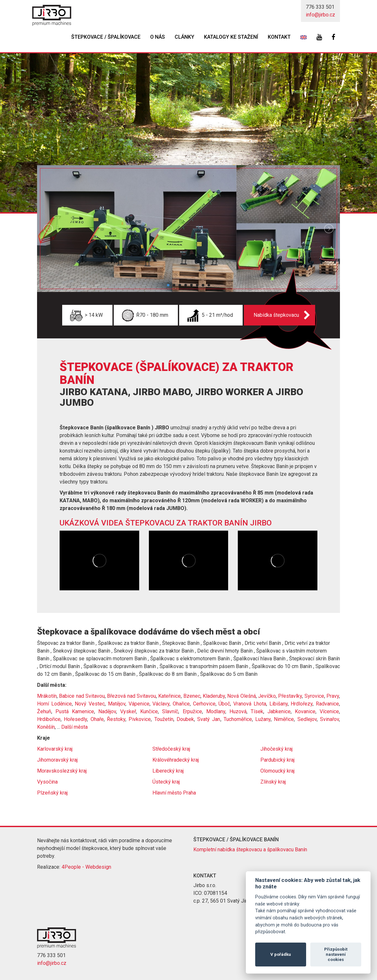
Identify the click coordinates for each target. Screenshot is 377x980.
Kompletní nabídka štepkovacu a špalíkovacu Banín (250, 850)
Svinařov (329, 719)
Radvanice (327, 704)
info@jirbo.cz (320, 15)
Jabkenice (279, 711)
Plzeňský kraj (52, 793)
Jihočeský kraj (276, 749)
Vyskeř (128, 711)
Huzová (238, 711)
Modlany (216, 711)
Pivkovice (140, 719)
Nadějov (107, 711)
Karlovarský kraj (55, 749)
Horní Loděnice (54, 704)
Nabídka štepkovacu (276, 315)
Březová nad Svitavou (131, 696)
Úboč (224, 704)
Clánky (184, 37)
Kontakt (279, 37)
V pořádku (281, 954)
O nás (158, 37)
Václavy (161, 704)
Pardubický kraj (277, 760)
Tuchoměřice (238, 719)
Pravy (333, 696)
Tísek (257, 711)
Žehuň (44, 711)
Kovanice (305, 711)
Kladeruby (214, 696)
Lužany (263, 719)
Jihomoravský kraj (57, 760)
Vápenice (139, 704)
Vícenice (329, 711)
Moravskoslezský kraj (62, 771)
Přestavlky (290, 696)
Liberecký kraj (168, 771)
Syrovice (314, 696)
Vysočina (47, 782)
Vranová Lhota (250, 704)
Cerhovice (204, 704)
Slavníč (170, 711)
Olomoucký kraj (277, 771)
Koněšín (46, 727)
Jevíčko (267, 696)
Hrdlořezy (302, 704)
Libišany (279, 704)
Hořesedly (75, 719)
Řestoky (116, 719)
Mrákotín (47, 696)
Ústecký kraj (166, 782)
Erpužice (192, 711)
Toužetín (164, 719)
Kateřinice (169, 696)
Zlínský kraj (273, 782)
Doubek (185, 719)
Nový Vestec (90, 704)
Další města (74, 727)
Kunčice (149, 711)
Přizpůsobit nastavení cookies (336, 954)
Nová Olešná (241, 696)
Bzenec (192, 696)
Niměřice (284, 719)
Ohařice (181, 704)
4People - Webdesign (86, 867)
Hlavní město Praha (174, 793)
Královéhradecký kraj (176, 760)
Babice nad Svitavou (82, 696)
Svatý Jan (209, 719)
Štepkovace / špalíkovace (106, 37)
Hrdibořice (49, 719)
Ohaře (97, 719)
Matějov (117, 704)
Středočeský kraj (171, 749)
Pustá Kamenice (75, 711)
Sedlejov (307, 719)
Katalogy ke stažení (231, 37)
